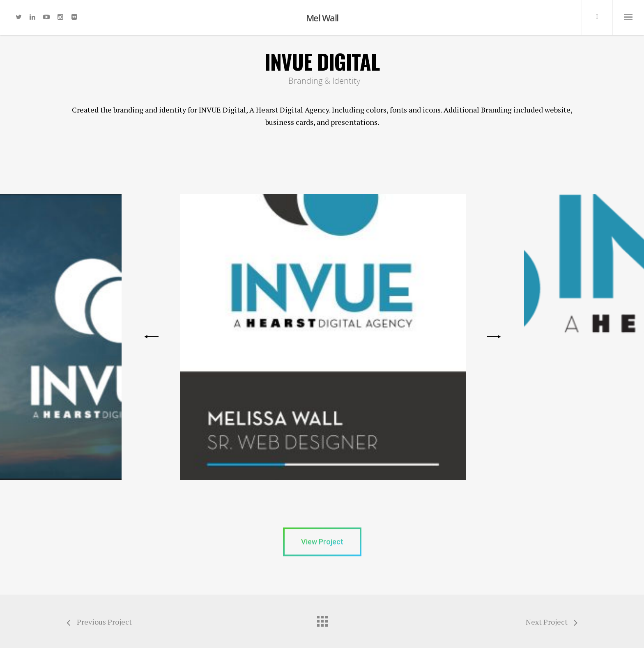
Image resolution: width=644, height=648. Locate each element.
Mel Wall (322, 18)
